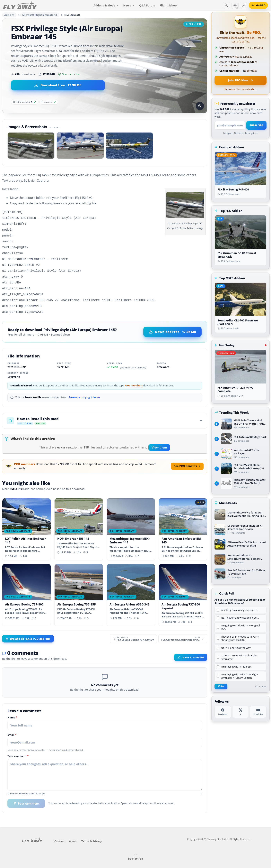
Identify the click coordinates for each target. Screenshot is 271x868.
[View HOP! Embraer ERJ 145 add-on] (79, 520)
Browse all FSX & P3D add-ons (28, 632)
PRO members (134, 379)
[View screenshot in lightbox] (200, 106)
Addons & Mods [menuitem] (106, 5)
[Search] (226, 5)
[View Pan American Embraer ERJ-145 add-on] (183, 522)
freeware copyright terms (84, 390)
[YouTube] (258, 712)
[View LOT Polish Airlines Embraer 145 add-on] (26, 522)
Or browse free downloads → (241, 89)
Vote (221, 686)
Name (12, 711)
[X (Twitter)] (241, 712)
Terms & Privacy (92, 834)
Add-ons (9, 15)
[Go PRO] (258, 5)
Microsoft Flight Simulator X (40, 15)
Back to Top (135, 850)
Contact (59, 834)
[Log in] (244, 5)
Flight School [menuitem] (169, 5)
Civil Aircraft (72, 15)
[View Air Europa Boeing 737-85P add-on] (79, 586)
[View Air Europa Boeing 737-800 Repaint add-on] (183, 588)
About (73, 834)
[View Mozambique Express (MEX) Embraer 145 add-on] (131, 522)
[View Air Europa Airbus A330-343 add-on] (131, 586)
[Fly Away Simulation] (20, 5)
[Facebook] (223, 712)
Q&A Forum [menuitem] (147, 5)
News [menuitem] (129, 5)
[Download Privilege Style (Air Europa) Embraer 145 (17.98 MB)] (58, 85)
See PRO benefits (187, 459)
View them (159, 440)
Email (12, 728)
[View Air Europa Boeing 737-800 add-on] (26, 586)
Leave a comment (191, 650)
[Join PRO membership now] (240, 80)
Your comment (18, 749)
